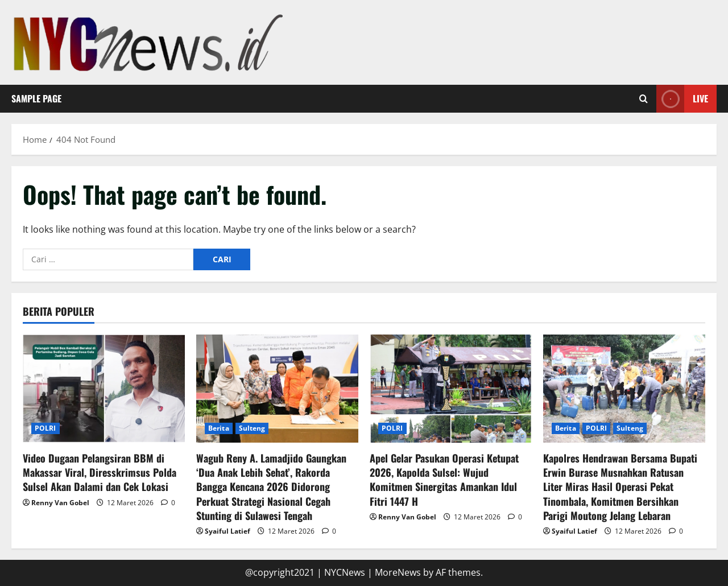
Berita (219, 428)
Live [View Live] (682, 99)
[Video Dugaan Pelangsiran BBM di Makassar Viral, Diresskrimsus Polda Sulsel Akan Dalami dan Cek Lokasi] (104, 389)
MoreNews (398, 572)
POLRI (45, 428)
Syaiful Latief (227, 531)
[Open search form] (644, 99)
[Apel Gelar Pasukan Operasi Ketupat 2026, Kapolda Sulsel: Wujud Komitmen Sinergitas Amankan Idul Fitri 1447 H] (451, 389)
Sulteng (252, 428)
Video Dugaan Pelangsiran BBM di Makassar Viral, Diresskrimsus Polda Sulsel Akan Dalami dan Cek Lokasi (100, 472)
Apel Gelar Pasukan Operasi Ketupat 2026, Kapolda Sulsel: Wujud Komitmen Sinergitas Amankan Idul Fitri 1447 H (444, 480)
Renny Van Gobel (60, 503)
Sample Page (36, 98)
